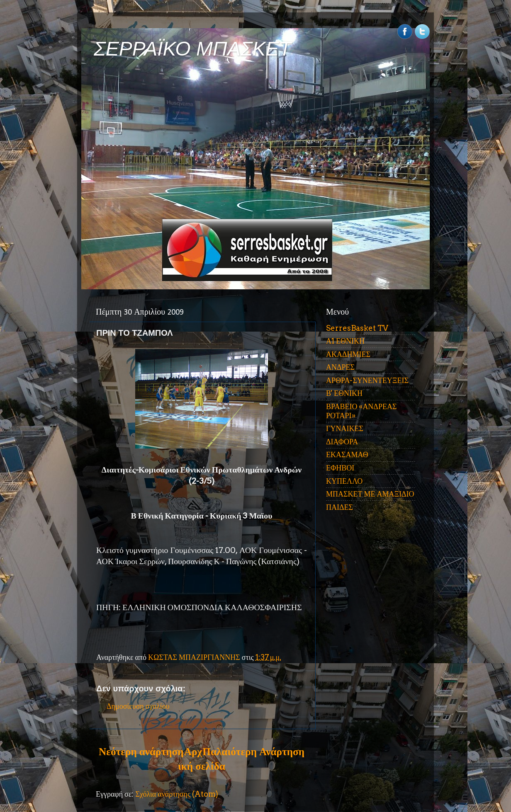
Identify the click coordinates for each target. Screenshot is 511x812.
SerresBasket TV (357, 328)
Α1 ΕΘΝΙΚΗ (345, 341)
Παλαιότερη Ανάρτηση (253, 751)
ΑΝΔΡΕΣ (340, 367)
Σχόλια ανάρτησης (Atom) (177, 794)
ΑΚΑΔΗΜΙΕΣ (348, 354)
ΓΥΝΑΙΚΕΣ (345, 428)
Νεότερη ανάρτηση (141, 751)
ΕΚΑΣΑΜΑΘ (347, 454)
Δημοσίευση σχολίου (138, 706)
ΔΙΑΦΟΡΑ (342, 442)
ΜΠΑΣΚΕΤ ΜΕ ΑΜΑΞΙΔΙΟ (370, 494)
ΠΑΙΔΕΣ (339, 507)
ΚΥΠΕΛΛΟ (344, 481)
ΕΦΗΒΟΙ (340, 468)
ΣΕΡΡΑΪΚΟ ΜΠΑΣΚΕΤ (192, 49)
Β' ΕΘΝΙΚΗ (344, 393)
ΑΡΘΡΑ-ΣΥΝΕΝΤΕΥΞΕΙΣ (367, 380)
